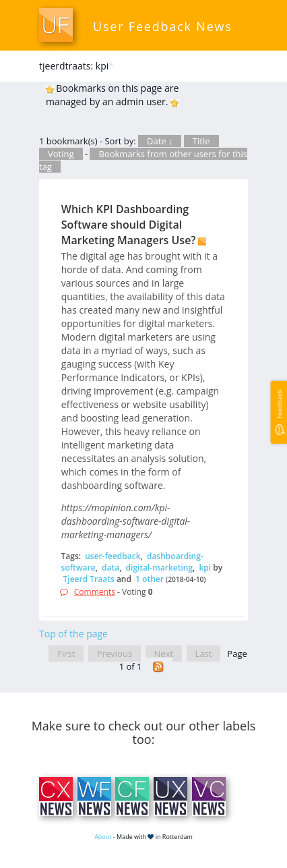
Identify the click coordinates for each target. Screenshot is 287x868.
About (103, 837)
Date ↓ (160, 141)
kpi (205, 568)
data (110, 568)
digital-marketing (159, 568)
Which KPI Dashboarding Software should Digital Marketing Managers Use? (129, 225)
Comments (95, 592)
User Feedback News (163, 26)
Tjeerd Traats (89, 579)
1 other (150, 579)
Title (201, 141)
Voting (61, 154)
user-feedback (113, 556)
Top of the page (73, 634)
